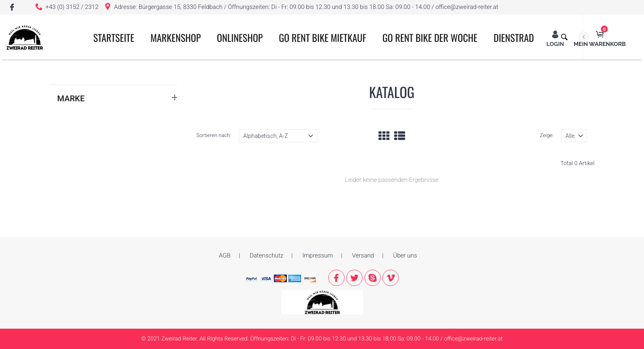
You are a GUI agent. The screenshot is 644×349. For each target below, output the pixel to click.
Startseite (114, 37)
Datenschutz (267, 255)
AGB (225, 255)
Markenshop (176, 37)
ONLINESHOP (240, 37)
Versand (363, 255)
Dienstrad (514, 37)
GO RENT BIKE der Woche (430, 37)
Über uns (405, 255)
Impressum (318, 255)
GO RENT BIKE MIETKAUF (323, 37)
